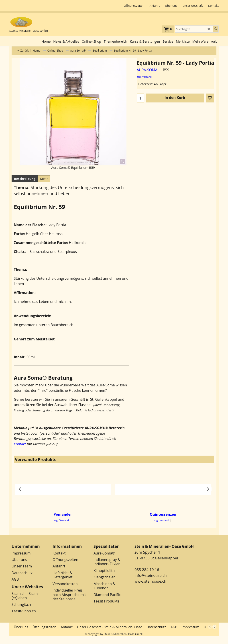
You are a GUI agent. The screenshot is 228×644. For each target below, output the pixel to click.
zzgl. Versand (144, 77)
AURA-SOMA (147, 70)
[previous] (210, 627)
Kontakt (20, 444)
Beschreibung (25, 179)
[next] (214, 627)
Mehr (44, 179)
